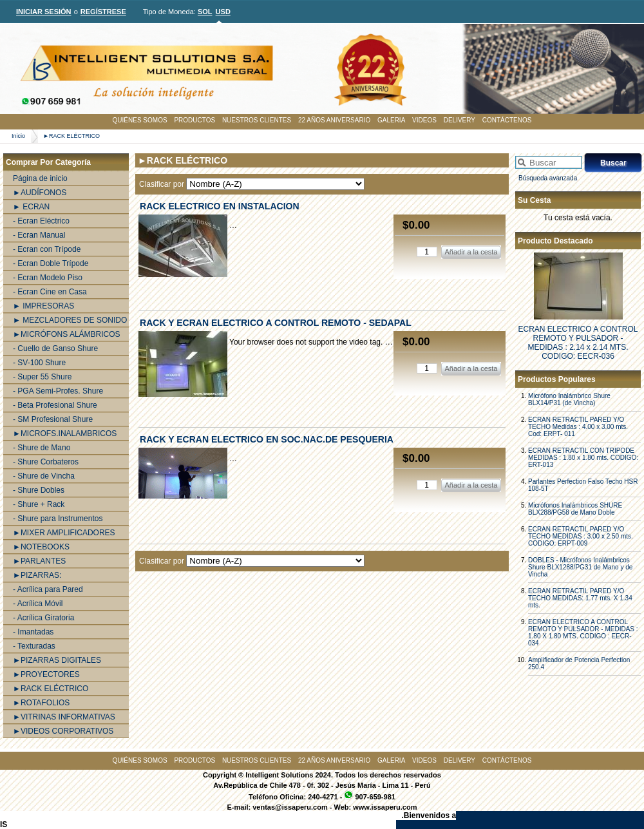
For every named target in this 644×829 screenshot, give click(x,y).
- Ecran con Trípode (47, 249)
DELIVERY (459, 120)
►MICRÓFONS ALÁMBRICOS (67, 334)
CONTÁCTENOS (507, 120)
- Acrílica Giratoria (43, 618)
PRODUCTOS (194, 120)
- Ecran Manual (39, 235)
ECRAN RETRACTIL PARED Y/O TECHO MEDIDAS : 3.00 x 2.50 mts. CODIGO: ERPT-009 (581, 536)
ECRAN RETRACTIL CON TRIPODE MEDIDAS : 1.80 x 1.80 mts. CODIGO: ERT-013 (583, 458)
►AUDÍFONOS (40, 193)
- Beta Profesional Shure (55, 405)
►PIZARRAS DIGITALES (57, 660)
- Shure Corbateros (46, 462)
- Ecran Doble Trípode (51, 263)
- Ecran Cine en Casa (50, 292)
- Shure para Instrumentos (58, 519)
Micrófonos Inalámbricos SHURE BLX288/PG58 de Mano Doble (575, 509)
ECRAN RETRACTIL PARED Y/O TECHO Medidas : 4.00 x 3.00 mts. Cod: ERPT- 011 (578, 427)
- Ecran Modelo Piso (48, 278)
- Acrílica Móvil (38, 604)
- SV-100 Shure (39, 363)
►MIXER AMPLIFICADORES (64, 533)
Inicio (18, 136)
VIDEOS (424, 120)
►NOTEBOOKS (41, 547)
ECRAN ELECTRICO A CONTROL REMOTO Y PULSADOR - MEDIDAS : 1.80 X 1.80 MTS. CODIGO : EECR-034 (583, 633)
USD (223, 12)
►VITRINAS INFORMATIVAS (64, 717)
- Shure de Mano (42, 448)
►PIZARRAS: (37, 575)
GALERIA (391, 120)
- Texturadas (34, 646)
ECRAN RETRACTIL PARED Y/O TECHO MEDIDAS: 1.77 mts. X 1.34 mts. (580, 598)
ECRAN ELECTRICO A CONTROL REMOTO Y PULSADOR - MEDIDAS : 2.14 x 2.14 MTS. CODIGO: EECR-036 (578, 343)
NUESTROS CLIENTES (257, 120)
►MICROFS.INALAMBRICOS (65, 434)
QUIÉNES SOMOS (140, 120)
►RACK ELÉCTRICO (71, 136)
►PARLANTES (39, 561)
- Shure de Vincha (44, 476)
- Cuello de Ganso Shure (55, 348)
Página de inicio (40, 178)
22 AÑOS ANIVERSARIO (334, 120)
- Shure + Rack (39, 504)
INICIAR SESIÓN (44, 12)
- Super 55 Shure (42, 377)
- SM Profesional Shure (53, 419)
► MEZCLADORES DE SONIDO (70, 320)
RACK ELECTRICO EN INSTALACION (220, 206)
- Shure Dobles (39, 490)
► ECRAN (31, 207)
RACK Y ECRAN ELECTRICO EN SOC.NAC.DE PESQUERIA (267, 439)
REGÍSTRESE (103, 12)
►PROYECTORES (46, 674)
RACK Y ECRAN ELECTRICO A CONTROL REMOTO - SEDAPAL (276, 323)
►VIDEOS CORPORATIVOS (63, 731)
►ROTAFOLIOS (41, 703)
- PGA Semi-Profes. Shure (58, 391)
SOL (205, 12)
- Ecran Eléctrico (41, 221)
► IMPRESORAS (43, 306)
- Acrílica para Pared (48, 589)
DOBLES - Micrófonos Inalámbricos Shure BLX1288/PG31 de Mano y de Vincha (580, 567)
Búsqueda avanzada (548, 178)
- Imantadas (33, 632)
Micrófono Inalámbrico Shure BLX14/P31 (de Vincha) (569, 399)
